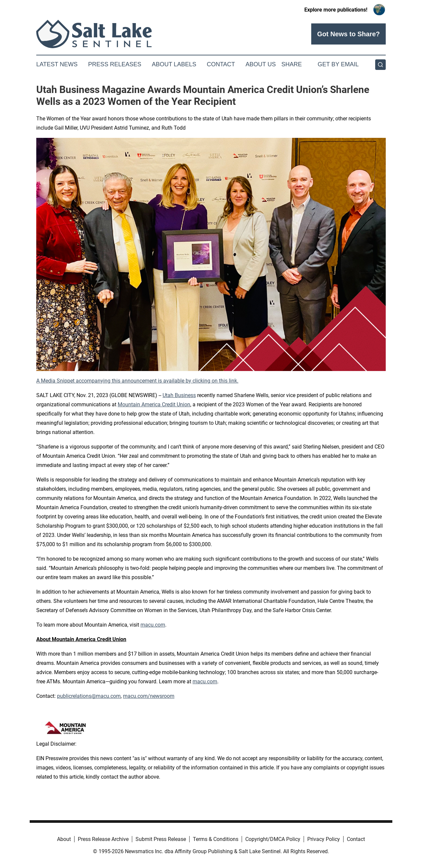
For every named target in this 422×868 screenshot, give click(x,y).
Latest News (57, 64)
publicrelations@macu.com (89, 696)
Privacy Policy (324, 839)
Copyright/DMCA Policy (273, 839)
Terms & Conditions (216, 839)
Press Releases (115, 64)
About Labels (174, 64)
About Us (261, 64)
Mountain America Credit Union (154, 404)
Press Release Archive (103, 839)
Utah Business (179, 395)
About (64, 839)
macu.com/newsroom (149, 696)
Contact (221, 64)
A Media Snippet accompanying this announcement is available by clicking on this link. (137, 381)
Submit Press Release (161, 839)
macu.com (153, 625)
